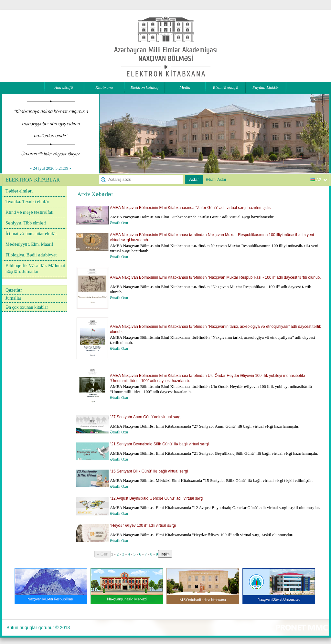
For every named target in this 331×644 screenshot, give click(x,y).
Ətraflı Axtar (216, 180)
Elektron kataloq (145, 87)
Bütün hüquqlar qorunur (30, 628)
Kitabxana (104, 87)
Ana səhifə (64, 87)
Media (185, 87)
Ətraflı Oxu (119, 223)
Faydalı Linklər (266, 87)
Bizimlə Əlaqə (225, 87)
